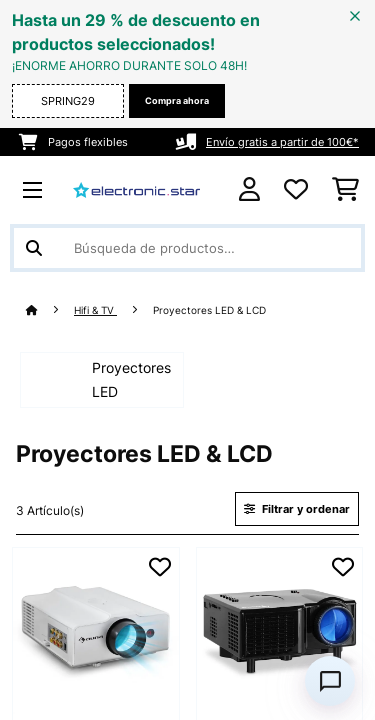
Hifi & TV (95, 310)
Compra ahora (177, 100)
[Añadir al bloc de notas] (160, 567)
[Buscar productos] (187, 248)
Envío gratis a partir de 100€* (282, 142)
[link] (96, 631)
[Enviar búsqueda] (34, 248)
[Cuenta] (249, 189)
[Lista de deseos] (296, 190)
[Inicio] (50, 310)
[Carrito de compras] (345, 190)
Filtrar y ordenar (297, 509)
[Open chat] (330, 681)
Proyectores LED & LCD (211, 310)
